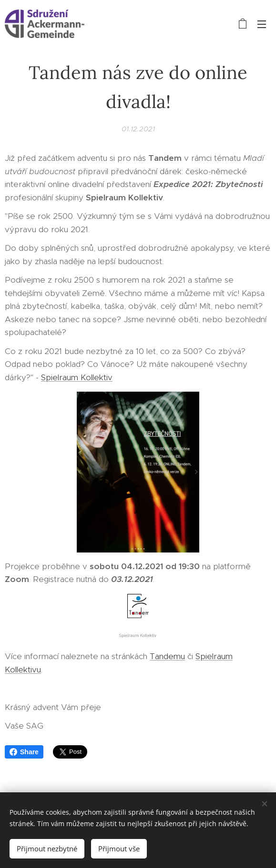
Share (24, 752)
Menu (262, 24)
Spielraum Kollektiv (77, 377)
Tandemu (167, 656)
